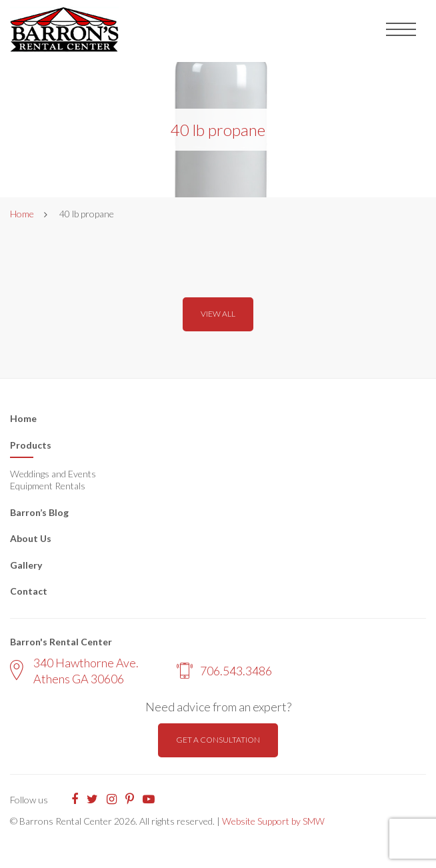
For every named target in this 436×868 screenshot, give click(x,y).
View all (218, 314)
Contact (29, 591)
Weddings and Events (53, 474)
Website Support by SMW (273, 821)
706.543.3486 (224, 671)
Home (22, 214)
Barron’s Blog (39, 512)
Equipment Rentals (48, 486)
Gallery (26, 565)
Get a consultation (218, 740)
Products (31, 445)
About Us (31, 538)
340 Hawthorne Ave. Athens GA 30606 (74, 670)
